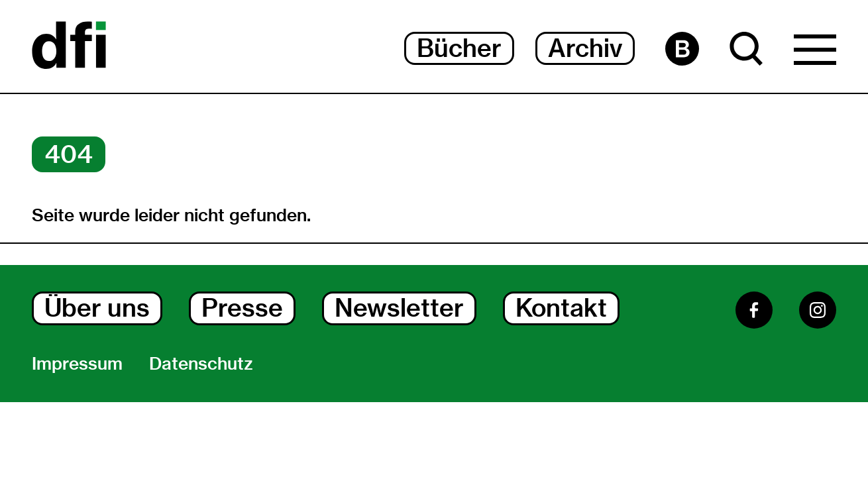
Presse (242, 308)
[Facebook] (754, 310)
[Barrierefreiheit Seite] (682, 49)
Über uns (97, 308)
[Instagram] (818, 310)
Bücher (459, 48)
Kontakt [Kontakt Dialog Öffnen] (561, 308)
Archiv (585, 48)
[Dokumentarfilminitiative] (69, 46)
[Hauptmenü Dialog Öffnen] (815, 53)
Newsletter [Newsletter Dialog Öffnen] (399, 308)
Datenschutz (201, 364)
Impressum (77, 364)
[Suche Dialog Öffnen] (746, 49)
